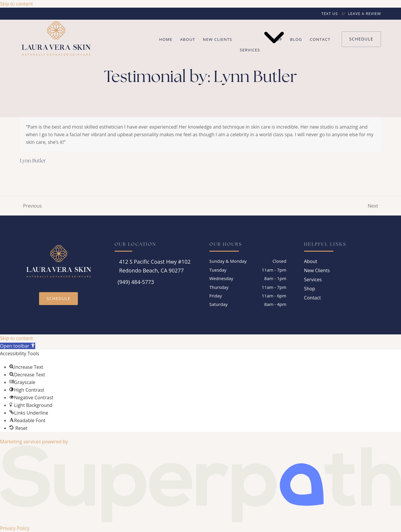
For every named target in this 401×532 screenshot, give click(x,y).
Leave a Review (365, 14)
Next (373, 206)
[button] (18, 346)
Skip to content (16, 4)
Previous (31, 206)
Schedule (361, 39)
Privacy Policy (15, 528)
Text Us (330, 14)
